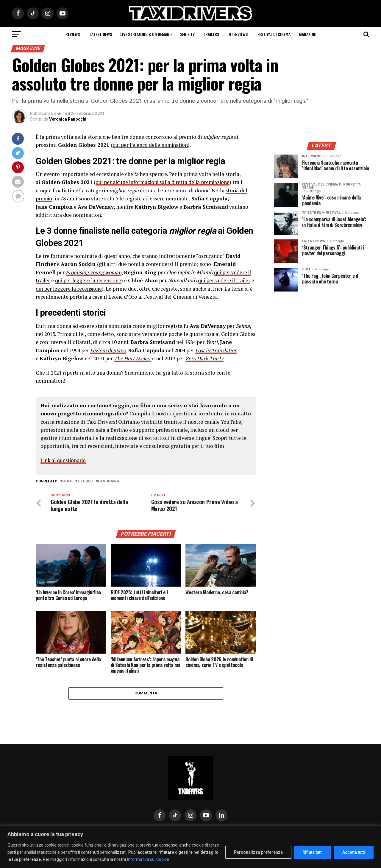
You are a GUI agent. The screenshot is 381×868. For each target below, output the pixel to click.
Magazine (307, 34)
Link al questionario (64, 459)
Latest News (101, 34)
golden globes (78, 481)
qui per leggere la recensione (90, 280)
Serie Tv (187, 34)
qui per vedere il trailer (228, 280)
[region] (190, 847)
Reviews (73, 34)
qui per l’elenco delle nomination (152, 145)
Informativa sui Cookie (148, 859)
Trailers (211, 34)
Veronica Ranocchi (68, 119)
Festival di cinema (274, 34)
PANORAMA (109, 481)
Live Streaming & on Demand (146, 34)
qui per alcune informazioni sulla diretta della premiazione (166, 182)
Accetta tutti (354, 852)
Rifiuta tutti (313, 852)
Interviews (238, 34)
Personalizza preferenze (258, 852)
